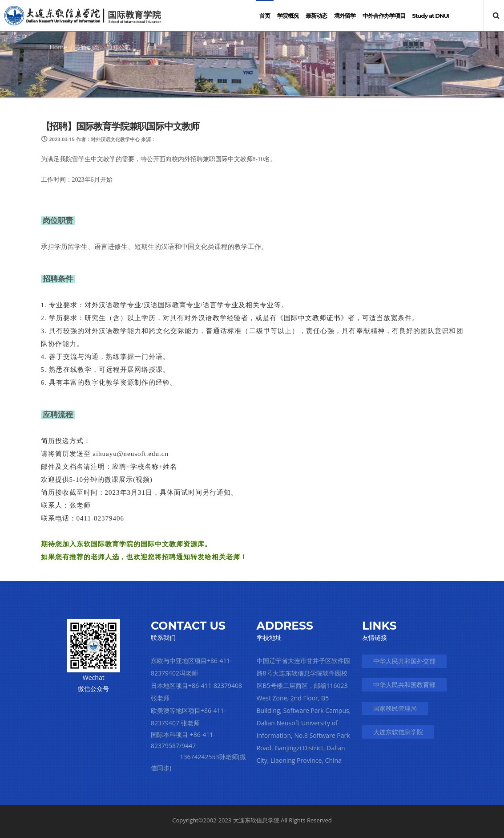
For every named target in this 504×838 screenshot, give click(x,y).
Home (59, 47)
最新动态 (87, 47)
